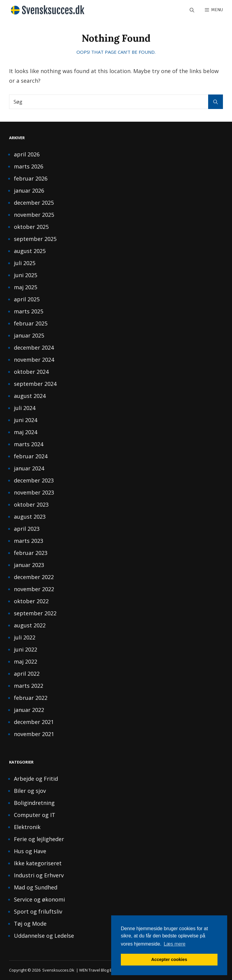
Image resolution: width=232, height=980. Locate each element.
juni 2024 (26, 420)
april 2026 (27, 154)
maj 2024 (26, 432)
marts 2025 (29, 311)
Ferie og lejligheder (39, 839)
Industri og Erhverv (39, 875)
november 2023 (34, 492)
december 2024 (34, 347)
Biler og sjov (30, 791)
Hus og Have (30, 851)
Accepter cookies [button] (169, 959)
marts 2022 (29, 686)
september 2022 (35, 613)
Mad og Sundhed (36, 887)
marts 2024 (29, 444)
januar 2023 (29, 565)
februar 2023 (31, 553)
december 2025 (34, 203)
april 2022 (27, 674)
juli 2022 (25, 637)
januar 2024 (29, 468)
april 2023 (27, 529)
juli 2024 (25, 408)
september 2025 (35, 239)
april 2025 (27, 299)
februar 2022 (31, 698)
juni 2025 (26, 275)
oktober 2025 (31, 227)
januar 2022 (29, 710)
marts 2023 (29, 541)
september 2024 (35, 384)
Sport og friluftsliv (38, 911)
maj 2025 (26, 287)
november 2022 (34, 589)
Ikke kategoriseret (38, 863)
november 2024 (34, 360)
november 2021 (34, 734)
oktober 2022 (31, 601)
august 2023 (30, 517)
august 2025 (30, 251)
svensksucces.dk (58, 970)
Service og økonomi (39, 899)
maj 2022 (26, 661)
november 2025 (34, 215)
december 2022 (34, 577)
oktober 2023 (31, 504)
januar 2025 (29, 335)
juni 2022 (26, 649)
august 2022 (30, 625)
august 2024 (30, 396)
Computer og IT (35, 815)
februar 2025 (31, 323)
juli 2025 (25, 263)
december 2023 (34, 480)
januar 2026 (29, 191)
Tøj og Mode (30, 924)
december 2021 (34, 722)
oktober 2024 (31, 372)
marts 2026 (29, 166)
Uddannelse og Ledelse (44, 936)
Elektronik (27, 827)
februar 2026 (31, 178)
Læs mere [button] (175, 944)
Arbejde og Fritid (36, 779)
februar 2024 (31, 456)
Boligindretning (34, 803)
